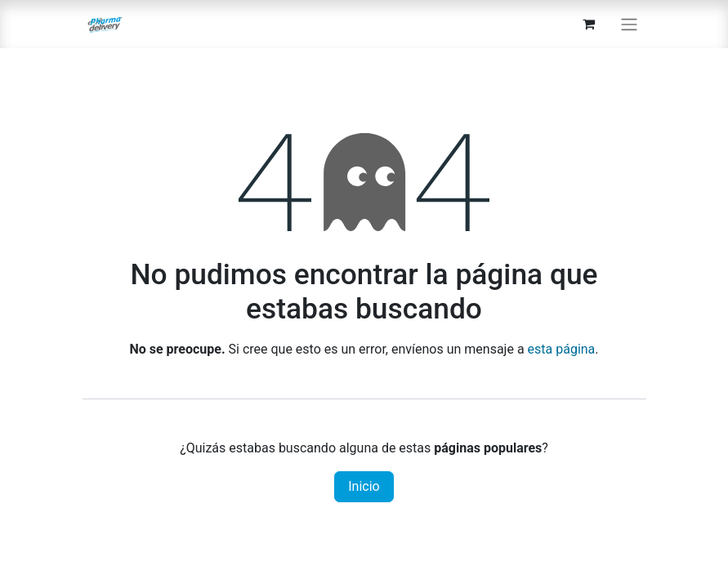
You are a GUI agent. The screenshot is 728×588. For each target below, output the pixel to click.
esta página (562, 349)
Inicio (364, 486)
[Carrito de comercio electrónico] (589, 24)
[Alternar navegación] (629, 24)
